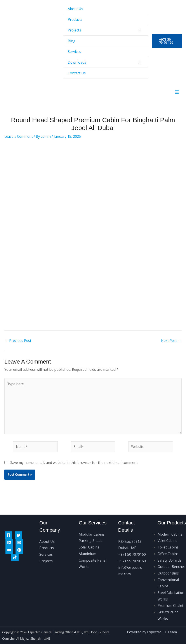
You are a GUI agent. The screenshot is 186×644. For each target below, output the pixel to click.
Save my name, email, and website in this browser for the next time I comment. (74, 466)
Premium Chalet (171, 606)
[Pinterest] (19, 543)
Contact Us (77, 73)
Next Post (171, 343)
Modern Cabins (170, 528)
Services (74, 52)
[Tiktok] (15, 551)
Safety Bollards (170, 554)
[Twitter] (19, 529)
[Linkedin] (9, 536)
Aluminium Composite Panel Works (93, 554)
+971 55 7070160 (132, 554)
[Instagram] (19, 536)
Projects (74, 30)
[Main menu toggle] (177, 93)
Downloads (77, 62)
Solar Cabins (89, 541)
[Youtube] (9, 543)
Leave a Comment (19, 138)
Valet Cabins (168, 534)
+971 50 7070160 (132, 548)
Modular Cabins (92, 528)
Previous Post (18, 343)
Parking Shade (91, 534)
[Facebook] (9, 529)
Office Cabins (168, 547)
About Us (75, 9)
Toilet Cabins (168, 541)
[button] (167, 41)
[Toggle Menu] (140, 30)
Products (75, 19)
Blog (72, 41)
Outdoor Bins (169, 573)
